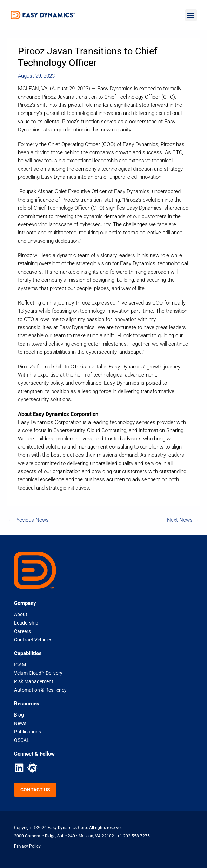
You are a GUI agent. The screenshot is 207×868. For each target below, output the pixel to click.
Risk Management (34, 681)
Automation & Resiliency (40, 690)
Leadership (26, 623)
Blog (19, 715)
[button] (191, 15)
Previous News (28, 520)
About (21, 614)
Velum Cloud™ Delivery (38, 673)
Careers (22, 631)
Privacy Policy (27, 846)
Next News (183, 520)
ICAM (20, 665)
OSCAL (22, 740)
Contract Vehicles (33, 640)
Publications (28, 732)
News (20, 723)
